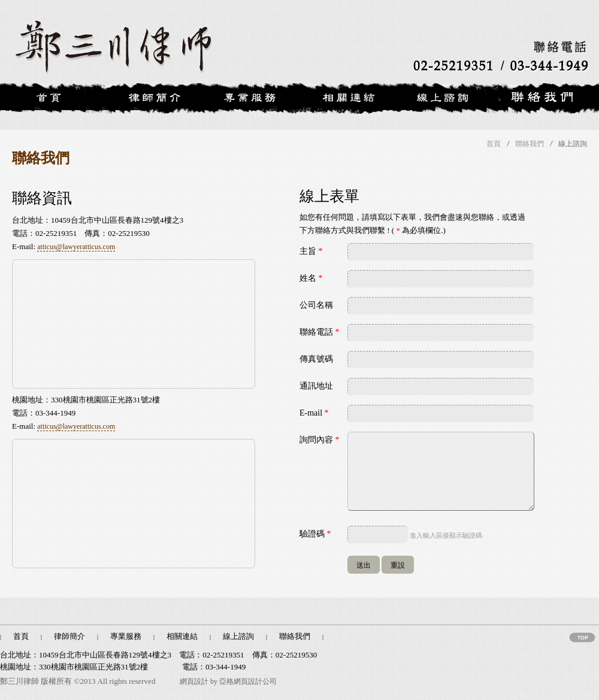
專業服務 (126, 636)
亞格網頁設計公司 (248, 681)
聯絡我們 (530, 144)
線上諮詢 (238, 636)
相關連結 (182, 636)
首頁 (494, 144)
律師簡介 (69, 636)
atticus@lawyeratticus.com (76, 247)
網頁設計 (194, 681)
